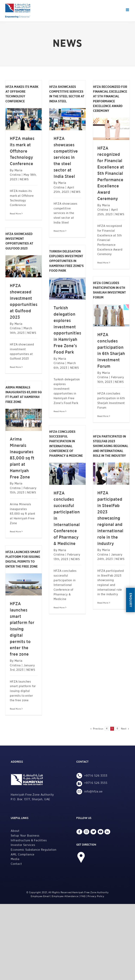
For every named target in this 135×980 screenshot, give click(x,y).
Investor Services (23, 845)
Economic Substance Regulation (34, 850)
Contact (16, 864)
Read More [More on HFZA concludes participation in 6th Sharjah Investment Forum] (103, 416)
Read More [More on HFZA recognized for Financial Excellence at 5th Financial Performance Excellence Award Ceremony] (103, 263)
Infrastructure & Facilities (29, 840)
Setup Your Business (25, 836)
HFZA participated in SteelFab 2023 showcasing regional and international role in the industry (110, 518)
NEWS (24, 179)
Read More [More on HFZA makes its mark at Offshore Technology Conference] (15, 214)
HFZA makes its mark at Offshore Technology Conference (22, 151)
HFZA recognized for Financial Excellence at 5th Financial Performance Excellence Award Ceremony (111, 174)
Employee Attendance (65, 896)
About (15, 831)
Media (15, 859)
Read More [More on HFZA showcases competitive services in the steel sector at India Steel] (59, 231)
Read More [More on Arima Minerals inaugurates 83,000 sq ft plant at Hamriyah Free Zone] (15, 532)
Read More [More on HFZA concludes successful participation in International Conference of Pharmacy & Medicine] (59, 608)
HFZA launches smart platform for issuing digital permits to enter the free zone (22, 629)
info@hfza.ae (94, 791)
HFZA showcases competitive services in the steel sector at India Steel (66, 158)
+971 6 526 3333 (96, 776)
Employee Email (40, 896)
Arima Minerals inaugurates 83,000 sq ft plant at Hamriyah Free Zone (22, 458)
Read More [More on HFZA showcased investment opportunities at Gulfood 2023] (15, 367)
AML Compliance (23, 854)
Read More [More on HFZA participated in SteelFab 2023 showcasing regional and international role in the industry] (103, 603)
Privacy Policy (96, 896)
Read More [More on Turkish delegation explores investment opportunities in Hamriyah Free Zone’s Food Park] (59, 411)
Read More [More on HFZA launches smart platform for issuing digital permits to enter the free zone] (15, 709)
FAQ (83, 896)
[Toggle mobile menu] (128, 10)
